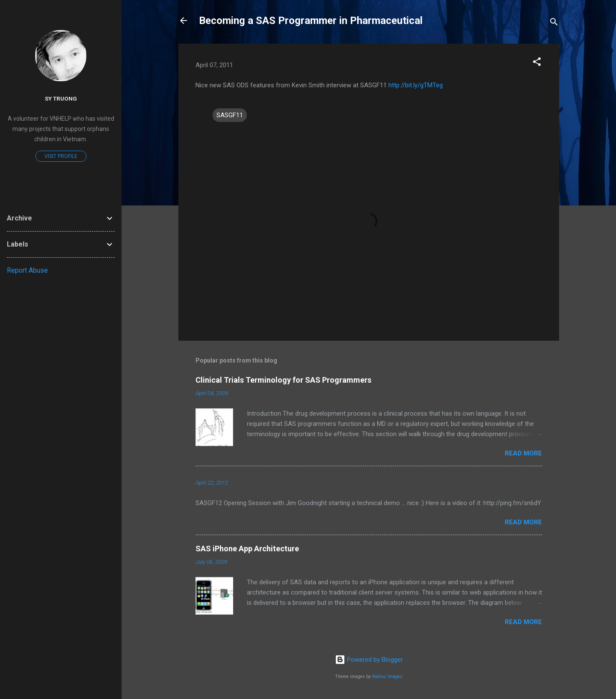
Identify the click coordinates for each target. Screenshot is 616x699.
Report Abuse (27, 270)
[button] (537, 63)
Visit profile (61, 156)
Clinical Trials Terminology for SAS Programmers (283, 380)
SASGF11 (230, 115)
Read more (523, 453)
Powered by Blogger (369, 660)
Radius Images (387, 677)
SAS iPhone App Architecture (247, 549)
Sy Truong (61, 98)
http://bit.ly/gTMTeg (416, 85)
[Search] (554, 23)
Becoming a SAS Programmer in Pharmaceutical (311, 21)
